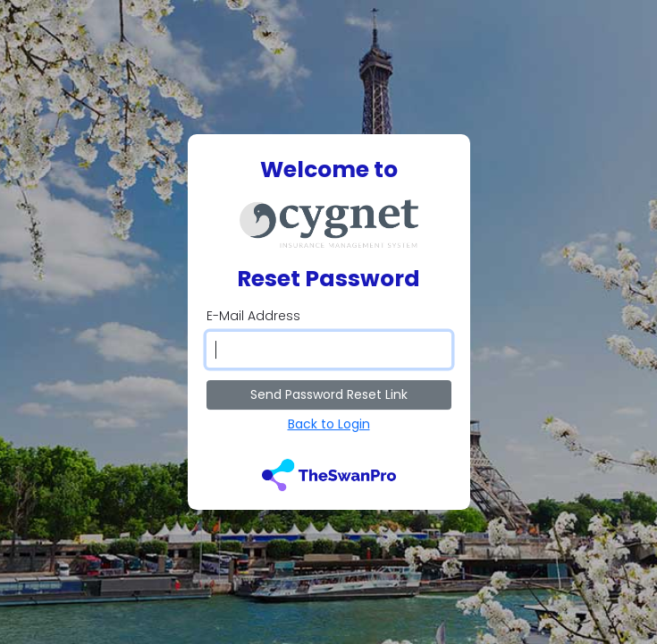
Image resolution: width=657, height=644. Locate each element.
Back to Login (329, 424)
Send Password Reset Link (329, 394)
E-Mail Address (253, 316)
